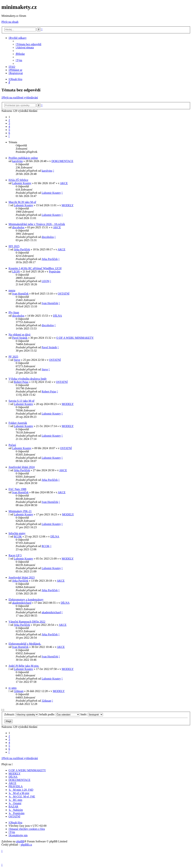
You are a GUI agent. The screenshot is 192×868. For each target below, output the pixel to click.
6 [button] (9, 133)
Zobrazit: (21, 714)
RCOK (18, 536)
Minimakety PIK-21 (20, 511)
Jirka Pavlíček (22, 249)
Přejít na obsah (10, 22)
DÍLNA (57, 316)
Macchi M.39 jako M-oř (22, 202)
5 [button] (9, 130)
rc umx (13, 688)
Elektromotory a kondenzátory (26, 600)
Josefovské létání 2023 (22, 577)
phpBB (20, 841)
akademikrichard (22, 603)
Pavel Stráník (20, 338)
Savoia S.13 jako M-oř (22, 401)
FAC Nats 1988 (17, 489)
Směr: (92, 714)
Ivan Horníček (20, 294)
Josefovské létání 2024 (22, 467)
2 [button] (9, 120)
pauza (12, 290)
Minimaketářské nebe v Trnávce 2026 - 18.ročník (37, 224)
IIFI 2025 (14, 246)
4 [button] (9, 127)
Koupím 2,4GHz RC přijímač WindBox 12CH (35, 268)
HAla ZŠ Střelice (18, 180)
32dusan (19, 691)
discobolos (18, 227)
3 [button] (9, 123)
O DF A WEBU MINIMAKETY (75, 338)
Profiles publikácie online (23, 158)
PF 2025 (13, 357)
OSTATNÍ (64, 294)
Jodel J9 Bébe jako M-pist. (24, 666)
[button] (9, 136)
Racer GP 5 (15, 555)
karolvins (17, 161)
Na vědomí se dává (19, 335)
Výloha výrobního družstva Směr (28, 379)
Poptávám (55, 271)
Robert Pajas (21, 382)
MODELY (68, 205)
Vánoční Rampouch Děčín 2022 (27, 622)
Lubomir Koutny (22, 183)
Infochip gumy (17, 533)
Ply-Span (14, 312)
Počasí (12, 445)
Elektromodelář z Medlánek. (25, 644)
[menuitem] (29, 44)
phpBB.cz (26, 845)
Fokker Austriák (18, 423)
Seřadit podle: (59, 714)
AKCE (64, 183)
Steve (17, 360)
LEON (16, 271)
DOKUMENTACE (62, 161)
